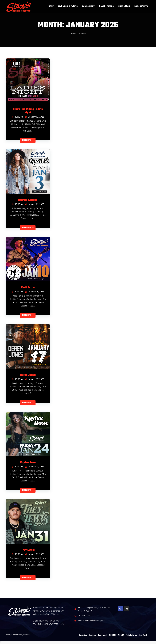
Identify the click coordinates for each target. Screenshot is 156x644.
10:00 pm (18, 117)
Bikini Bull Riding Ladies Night (28, 111)
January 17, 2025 (35, 379)
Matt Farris (28, 288)
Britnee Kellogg (28, 200)
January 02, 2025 (35, 117)
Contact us (83, 635)
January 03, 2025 (35, 204)
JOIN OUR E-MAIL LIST (116, 635)
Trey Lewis (28, 550)
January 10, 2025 (35, 292)
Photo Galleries (131, 635)
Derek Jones (28, 375)
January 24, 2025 (35, 467)
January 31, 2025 (35, 554)
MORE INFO (28, 140)
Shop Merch (143, 635)
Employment (102, 635)
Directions (92, 635)
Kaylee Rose (28, 463)
